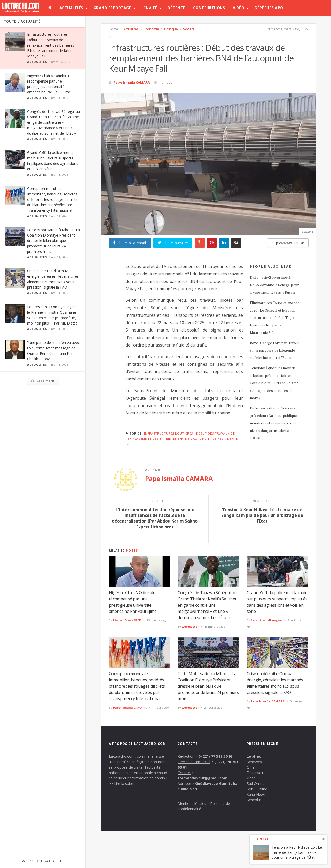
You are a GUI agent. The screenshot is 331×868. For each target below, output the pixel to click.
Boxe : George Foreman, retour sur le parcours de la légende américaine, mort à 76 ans (274, 351)
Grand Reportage (112, 8)
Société (189, 29)
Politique (171, 29)
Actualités (71, 8)
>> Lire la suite (121, 784)
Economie (151, 29)
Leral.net (254, 756)
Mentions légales (192, 803)
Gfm (250, 767)
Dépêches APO (269, 8)
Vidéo (239, 8)
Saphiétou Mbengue (266, 620)
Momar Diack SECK (127, 620)
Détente (176, 8)
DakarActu (255, 773)
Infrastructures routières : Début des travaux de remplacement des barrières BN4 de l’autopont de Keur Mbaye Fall (51, 45)
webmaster (190, 626)
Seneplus (254, 800)
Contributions (209, 8)
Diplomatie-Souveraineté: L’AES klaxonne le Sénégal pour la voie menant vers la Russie (274, 285)
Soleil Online (257, 789)
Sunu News (256, 794)
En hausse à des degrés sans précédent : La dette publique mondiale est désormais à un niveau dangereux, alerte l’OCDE (273, 423)
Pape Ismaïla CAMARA (132, 82)
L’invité (149, 8)
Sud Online (256, 784)
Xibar (251, 778)
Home (114, 29)
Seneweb (254, 762)
